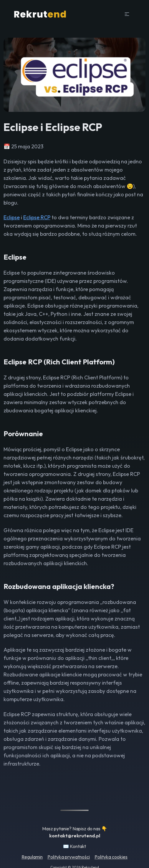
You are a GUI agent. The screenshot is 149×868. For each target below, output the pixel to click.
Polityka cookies (111, 857)
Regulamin (32, 857)
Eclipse (12, 217)
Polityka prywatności (69, 857)
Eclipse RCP (37, 217)
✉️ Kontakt (74, 846)
